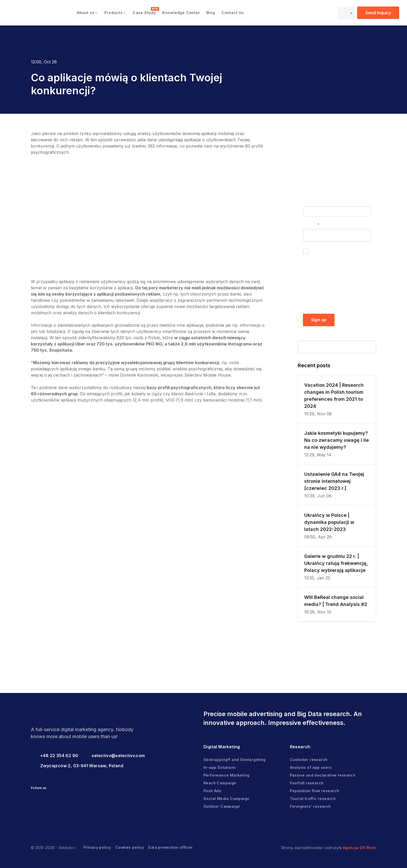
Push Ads (212, 791)
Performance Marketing (226, 775)
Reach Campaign (220, 783)
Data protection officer (170, 847)
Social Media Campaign (226, 799)
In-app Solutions (220, 767)
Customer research (309, 760)
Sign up (319, 320)
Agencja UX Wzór (359, 848)
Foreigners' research (310, 806)
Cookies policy (130, 847)
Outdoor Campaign (222, 806)
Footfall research (307, 783)
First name (314, 202)
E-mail (309, 225)
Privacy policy (97, 847)
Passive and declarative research (323, 775)
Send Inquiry (378, 13)
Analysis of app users (311, 767)
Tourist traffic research (313, 799)
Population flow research (315, 791)
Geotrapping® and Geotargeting (235, 760)
